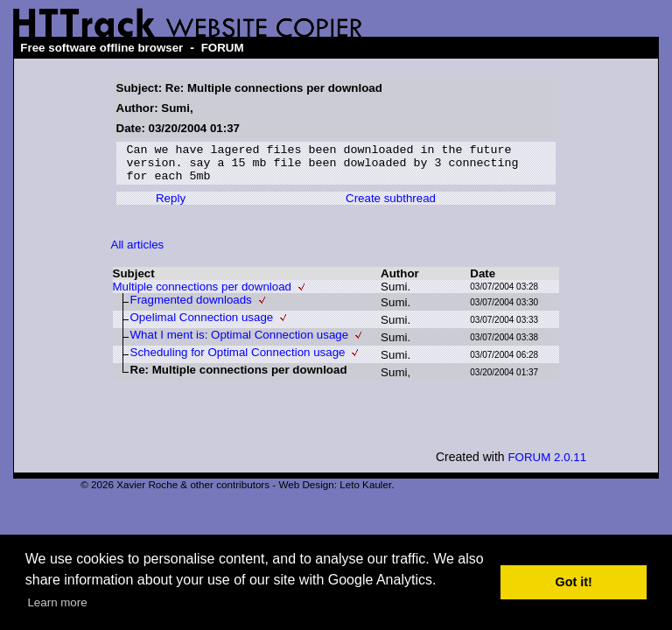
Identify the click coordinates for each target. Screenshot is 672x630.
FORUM (223, 48)
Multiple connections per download (203, 294)
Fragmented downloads (191, 308)
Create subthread (391, 206)
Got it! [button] (574, 582)
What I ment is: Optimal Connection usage (240, 343)
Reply (171, 206)
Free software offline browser (101, 48)
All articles (138, 252)
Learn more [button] (57, 602)
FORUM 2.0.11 (547, 465)
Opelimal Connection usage (202, 325)
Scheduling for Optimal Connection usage (238, 360)
